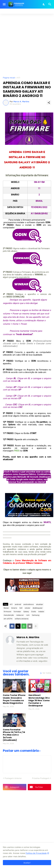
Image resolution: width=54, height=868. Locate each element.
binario (14, 608)
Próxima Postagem (41, 778)
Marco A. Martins (28, 637)
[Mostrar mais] (36, 626)
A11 (19, 78)
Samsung (36, 615)
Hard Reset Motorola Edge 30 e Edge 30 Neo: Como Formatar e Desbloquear (39, 700)
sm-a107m (8, 619)
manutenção (9, 615)
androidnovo (29, 604)
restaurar (20, 615)
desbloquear (38, 608)
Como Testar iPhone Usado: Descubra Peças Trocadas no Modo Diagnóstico (14, 699)
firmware (7, 611)
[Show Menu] (4, 4)
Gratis (34, 611)
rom (28, 615)
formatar (17, 611)
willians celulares (22, 619)
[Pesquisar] (50, 4)
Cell (21, 608)
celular (28, 608)
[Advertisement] (27, 45)
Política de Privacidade (36, 853)
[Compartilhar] (49, 103)
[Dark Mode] (44, 4)
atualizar (40, 604)
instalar (41, 611)
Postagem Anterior (13, 778)
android (18, 604)
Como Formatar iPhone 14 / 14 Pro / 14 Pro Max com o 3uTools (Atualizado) (14, 735)
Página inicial (9, 78)
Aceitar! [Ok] (27, 863)
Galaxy (26, 611)
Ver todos (47, 673)
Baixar (6, 608)
